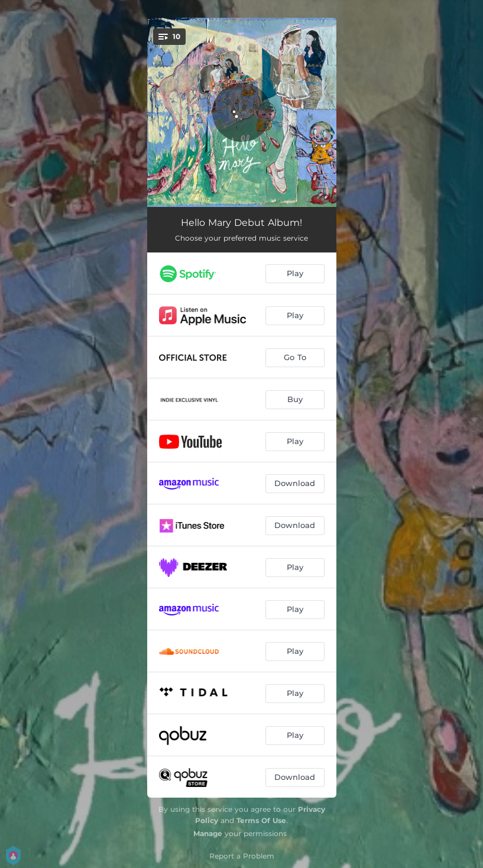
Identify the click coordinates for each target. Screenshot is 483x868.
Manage (208, 833)
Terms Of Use (261, 820)
